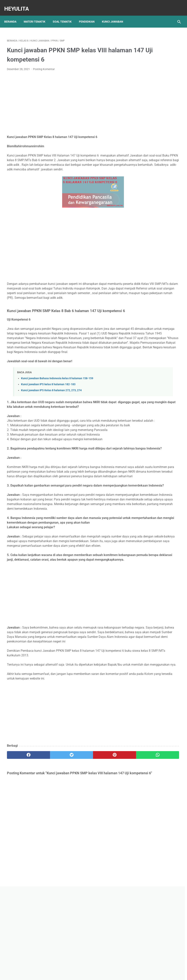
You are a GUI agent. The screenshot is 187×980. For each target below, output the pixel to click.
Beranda (13, 15)
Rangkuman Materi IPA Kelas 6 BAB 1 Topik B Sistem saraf (155, 244)
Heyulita (19, 5)
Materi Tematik (37, 15)
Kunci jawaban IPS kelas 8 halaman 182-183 (48, 418)
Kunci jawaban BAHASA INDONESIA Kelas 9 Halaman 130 (156, 213)
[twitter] (50, 849)
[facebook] (21, 849)
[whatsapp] (108, 849)
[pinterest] (79, 849)
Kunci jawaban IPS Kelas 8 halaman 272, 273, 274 (51, 424)
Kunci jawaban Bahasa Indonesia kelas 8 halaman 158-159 (57, 412)
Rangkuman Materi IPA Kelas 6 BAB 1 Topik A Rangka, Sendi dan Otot (155, 168)
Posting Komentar (44, 65)
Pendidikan (89, 15)
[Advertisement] (65, 99)
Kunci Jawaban (115, 15)
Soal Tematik (65, 15)
